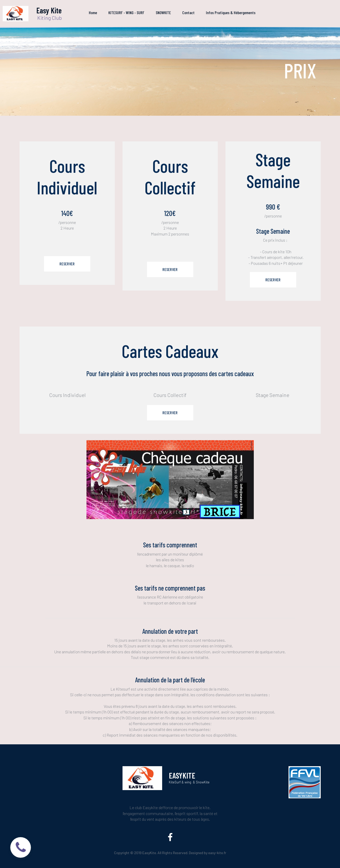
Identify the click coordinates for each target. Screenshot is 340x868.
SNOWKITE (163, 13)
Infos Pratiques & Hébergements (231, 13)
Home (93, 13)
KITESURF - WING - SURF (126, 13)
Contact (188, 13)
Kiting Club (49, 18)
